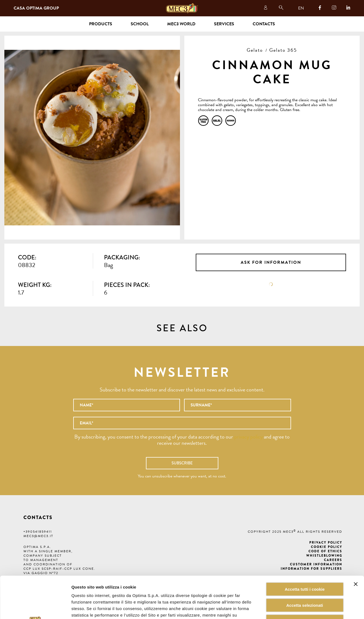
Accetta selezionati (305, 563)
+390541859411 (38, 532)
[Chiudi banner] (356, 542)
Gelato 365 (283, 50)
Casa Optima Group (36, 8)
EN (301, 8)
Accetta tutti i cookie (305, 547)
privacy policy (248, 437)
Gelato (255, 50)
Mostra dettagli (276, 608)
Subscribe (182, 463)
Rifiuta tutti (305, 579)
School (140, 24)
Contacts (264, 24)
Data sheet (271, 284)
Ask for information (271, 262)
